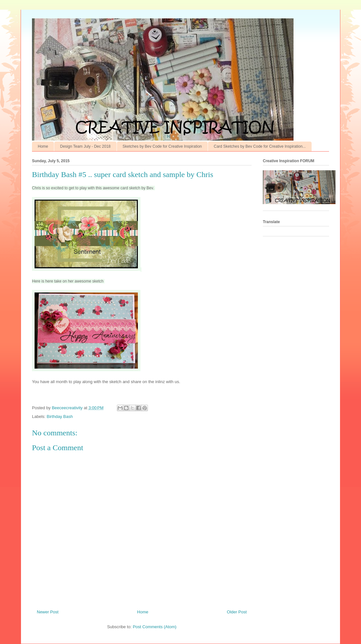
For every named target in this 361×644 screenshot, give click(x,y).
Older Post (237, 612)
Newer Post (48, 612)
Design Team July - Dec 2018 (85, 146)
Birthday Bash (60, 416)
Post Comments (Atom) (155, 627)
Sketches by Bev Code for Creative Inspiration (162, 146)
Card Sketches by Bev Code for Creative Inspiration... (260, 146)
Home (43, 146)
